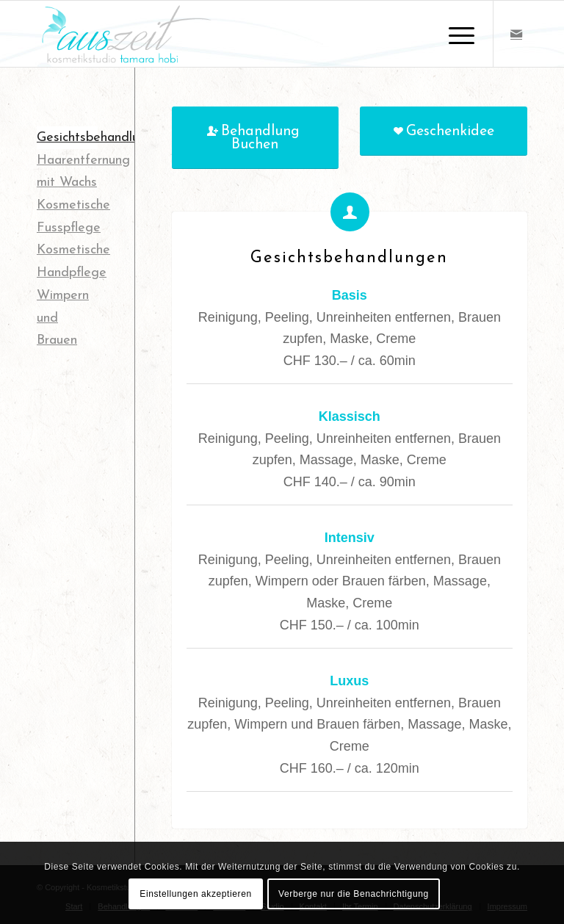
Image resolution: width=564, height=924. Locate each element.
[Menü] (454, 34)
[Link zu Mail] (516, 34)
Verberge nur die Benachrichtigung (354, 894)
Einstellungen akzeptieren (195, 894)
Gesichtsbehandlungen (102, 138)
